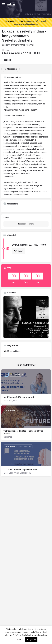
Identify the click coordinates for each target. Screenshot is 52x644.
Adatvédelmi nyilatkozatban (35, 635)
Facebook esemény (26, 224)
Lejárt (19, 251)
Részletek (7, 60)
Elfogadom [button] (31, 639)
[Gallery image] (26, 317)
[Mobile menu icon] (3, 4)
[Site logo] (11, 4)
